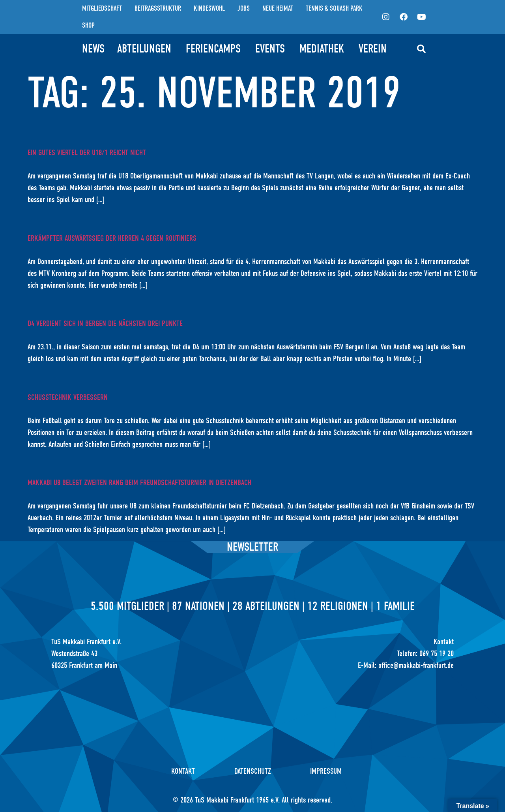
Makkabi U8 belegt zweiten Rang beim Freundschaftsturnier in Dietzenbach (139, 483)
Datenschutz (253, 771)
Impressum (326, 771)
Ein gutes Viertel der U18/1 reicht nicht (87, 153)
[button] (421, 49)
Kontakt (183, 771)
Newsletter (252, 547)
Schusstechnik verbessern (68, 397)
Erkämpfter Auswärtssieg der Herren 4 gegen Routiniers (112, 238)
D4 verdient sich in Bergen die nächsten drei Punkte (105, 323)
